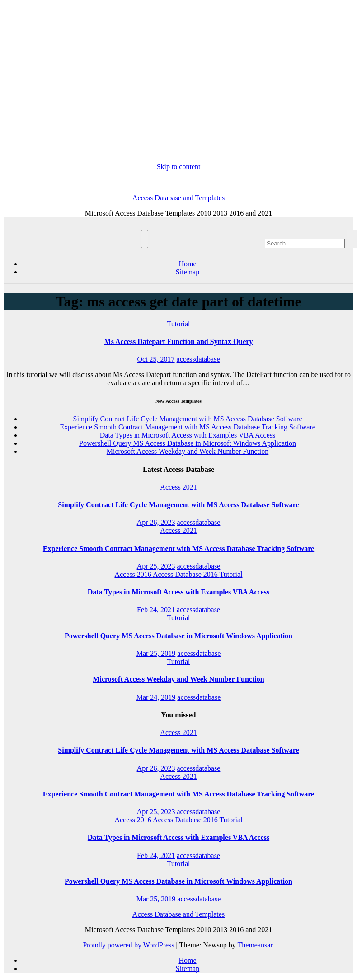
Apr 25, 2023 (156, 566)
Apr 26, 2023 (156, 522)
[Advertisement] (178, 83)
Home (187, 264)
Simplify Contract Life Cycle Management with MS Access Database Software (188, 419)
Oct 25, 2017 (156, 359)
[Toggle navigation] (145, 239)
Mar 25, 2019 (156, 653)
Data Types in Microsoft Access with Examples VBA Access (188, 435)
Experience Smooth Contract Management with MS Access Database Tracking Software (188, 427)
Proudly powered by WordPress (129, 945)
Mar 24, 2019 (156, 697)
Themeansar (255, 945)
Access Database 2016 (186, 574)
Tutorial (179, 324)
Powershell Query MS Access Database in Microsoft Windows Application (188, 443)
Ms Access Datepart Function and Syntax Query (179, 342)
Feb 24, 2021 (156, 610)
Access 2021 (178, 487)
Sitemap (188, 272)
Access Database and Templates (178, 198)
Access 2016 (133, 574)
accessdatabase (198, 359)
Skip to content (179, 167)
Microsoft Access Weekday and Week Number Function (188, 451)
